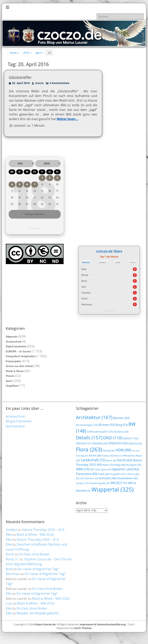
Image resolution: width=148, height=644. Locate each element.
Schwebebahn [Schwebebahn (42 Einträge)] (127, 478)
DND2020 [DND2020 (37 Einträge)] (84, 443)
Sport (9, 381)
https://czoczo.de (45, 624)
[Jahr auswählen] (48, 164)
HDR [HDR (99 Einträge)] (123, 450)
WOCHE (86, 262)
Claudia (86, 293)
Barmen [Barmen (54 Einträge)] (121, 418)
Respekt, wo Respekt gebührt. (38, 613)
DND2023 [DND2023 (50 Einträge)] (118, 443)
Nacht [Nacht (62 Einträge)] (125, 460)
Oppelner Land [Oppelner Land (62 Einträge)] (125, 469)
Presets (10, 376)
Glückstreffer (20, 77)
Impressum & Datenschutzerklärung (103, 624)
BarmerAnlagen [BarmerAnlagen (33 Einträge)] (87, 425)
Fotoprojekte (13, 361)
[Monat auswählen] (21, 164)
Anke (84, 298)
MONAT (103, 262)
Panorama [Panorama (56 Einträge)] (87, 474)
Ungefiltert (12, 386)
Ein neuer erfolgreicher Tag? (38, 569)
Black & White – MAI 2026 (35, 534)
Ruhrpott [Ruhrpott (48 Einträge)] (108, 478)
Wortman (87, 304)
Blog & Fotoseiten (19, 421)
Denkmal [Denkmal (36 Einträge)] (121, 432)
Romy (85, 275)
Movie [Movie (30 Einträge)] (111, 460)
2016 (27, 53)
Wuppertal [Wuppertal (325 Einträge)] (113, 489)
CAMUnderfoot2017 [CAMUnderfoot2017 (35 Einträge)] (100, 432)
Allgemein (12, 336)
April (40, 53)
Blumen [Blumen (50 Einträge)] (107, 425)
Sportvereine (15, 426)
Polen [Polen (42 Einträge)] (104, 474)
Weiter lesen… (67, 119)
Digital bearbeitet (16, 346)
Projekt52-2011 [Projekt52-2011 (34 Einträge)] (121, 474)
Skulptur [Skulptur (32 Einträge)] (82, 483)
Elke (84, 269)
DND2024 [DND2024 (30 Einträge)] (135, 443)
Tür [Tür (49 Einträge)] (128, 483)
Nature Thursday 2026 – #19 (43, 530)
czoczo (39, 83)
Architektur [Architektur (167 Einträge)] (94, 417)
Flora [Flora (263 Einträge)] (89, 449)
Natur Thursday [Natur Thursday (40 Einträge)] (114, 465)
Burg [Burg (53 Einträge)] (122, 425)
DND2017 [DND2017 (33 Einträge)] (131, 438)
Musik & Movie (15, 371)
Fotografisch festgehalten (21, 356)
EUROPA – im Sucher (18, 351)
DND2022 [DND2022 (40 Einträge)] (100, 443)
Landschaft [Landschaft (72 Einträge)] (93, 460)
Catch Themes (83, 628)
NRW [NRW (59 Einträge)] (83, 469)
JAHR (118, 262)
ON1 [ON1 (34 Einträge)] (95, 469)
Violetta (11, 530)
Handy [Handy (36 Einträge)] (109, 451)
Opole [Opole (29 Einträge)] (106, 470)
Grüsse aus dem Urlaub (19, 366)
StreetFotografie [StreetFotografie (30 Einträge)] (100, 483)
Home (14, 53)
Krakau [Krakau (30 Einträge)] (107, 456)
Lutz (9, 603)
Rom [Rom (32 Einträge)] (94, 478)
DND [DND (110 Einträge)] (113, 438)
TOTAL (133, 262)
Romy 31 (12, 559)
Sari (84, 287)
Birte (84, 281)
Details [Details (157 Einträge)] (89, 438)
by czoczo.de (35, 228)
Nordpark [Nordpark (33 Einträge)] (134, 465)
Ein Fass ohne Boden (34, 554)
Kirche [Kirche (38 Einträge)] (95, 455)
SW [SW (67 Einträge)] (116, 483)
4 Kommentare (59, 83)
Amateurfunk (14, 341)
